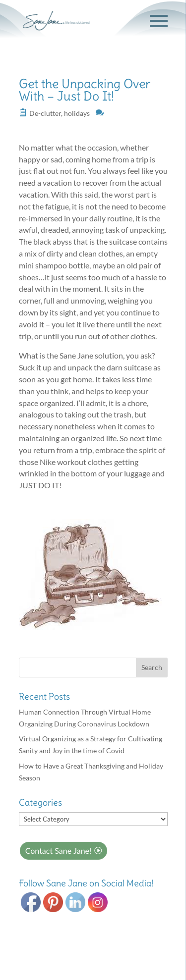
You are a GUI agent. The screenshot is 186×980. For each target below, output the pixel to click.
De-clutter (45, 113)
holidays (77, 113)
